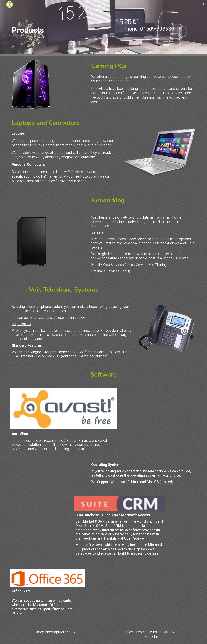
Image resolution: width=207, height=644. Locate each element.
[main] (56, 28)
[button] (203, 5)
